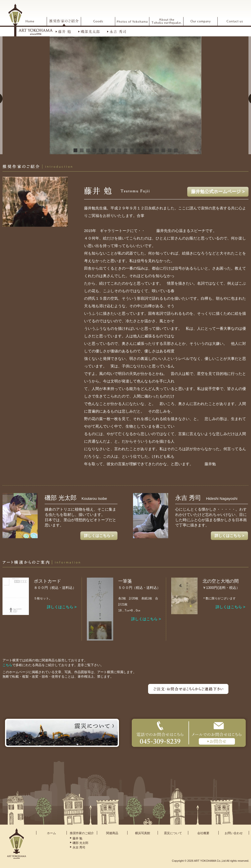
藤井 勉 (77, 838)
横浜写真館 (143, 833)
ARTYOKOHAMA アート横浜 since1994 (30, 20)
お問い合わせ (234, 833)
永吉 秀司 (79, 847)
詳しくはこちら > (99, 536)
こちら (7, 665)
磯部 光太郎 (80, 843)
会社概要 (203, 833)
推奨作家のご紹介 (82, 833)
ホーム (51, 833)
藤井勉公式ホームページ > (218, 192)
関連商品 (112, 833)
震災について (173, 833)
